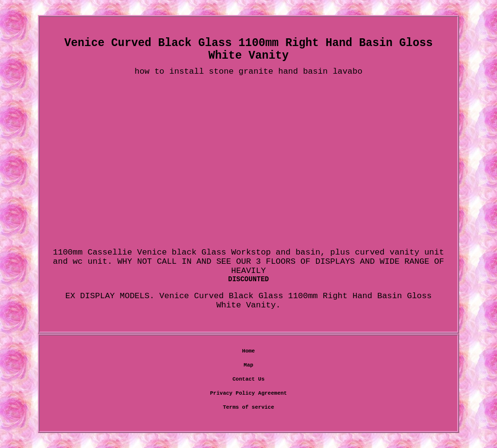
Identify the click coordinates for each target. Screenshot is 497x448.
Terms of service (248, 407)
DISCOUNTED (248, 279)
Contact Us (248, 379)
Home (248, 351)
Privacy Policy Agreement (248, 393)
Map (248, 365)
